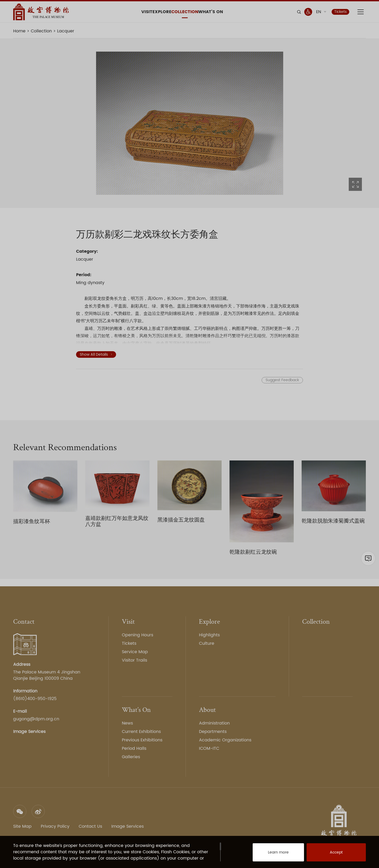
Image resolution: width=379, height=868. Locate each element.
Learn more (273, 855)
